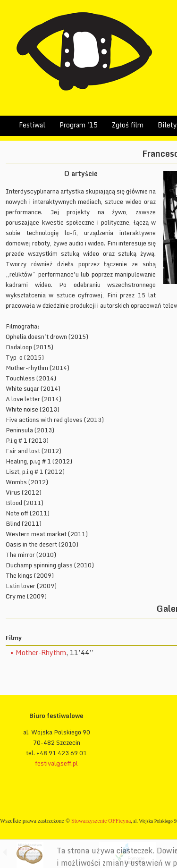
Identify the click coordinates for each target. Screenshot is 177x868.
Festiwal (32, 125)
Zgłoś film (128, 125)
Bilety (167, 125)
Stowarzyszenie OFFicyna (101, 821)
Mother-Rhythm (41, 653)
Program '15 (79, 125)
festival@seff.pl (56, 763)
